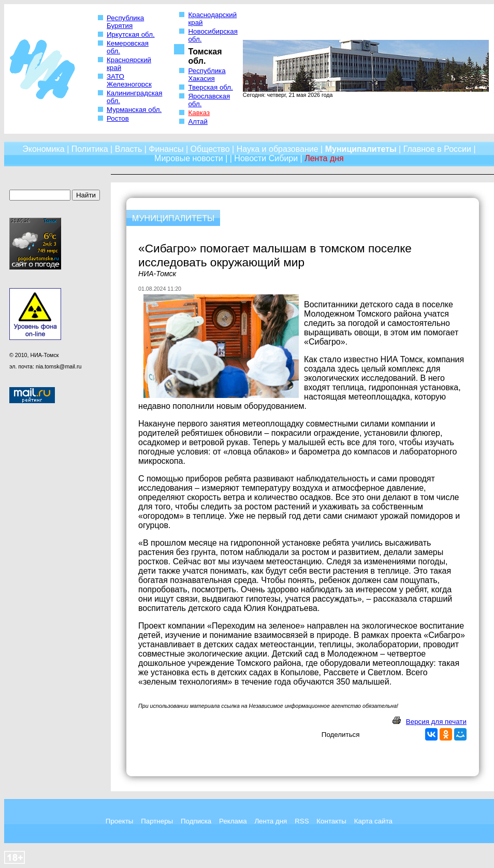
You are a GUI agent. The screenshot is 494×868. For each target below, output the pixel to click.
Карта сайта (373, 821)
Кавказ (199, 113)
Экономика (43, 149)
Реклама (233, 821)
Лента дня (271, 821)
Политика (90, 149)
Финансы (166, 149)
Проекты (119, 821)
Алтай (198, 122)
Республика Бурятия (125, 22)
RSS (302, 821)
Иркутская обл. (131, 34)
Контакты (331, 821)
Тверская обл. (210, 87)
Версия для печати (436, 722)
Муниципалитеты (361, 149)
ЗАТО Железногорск (129, 80)
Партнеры (157, 821)
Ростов (118, 118)
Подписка (196, 821)
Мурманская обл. (134, 110)
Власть (129, 149)
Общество (210, 149)
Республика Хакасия (207, 75)
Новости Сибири (266, 158)
